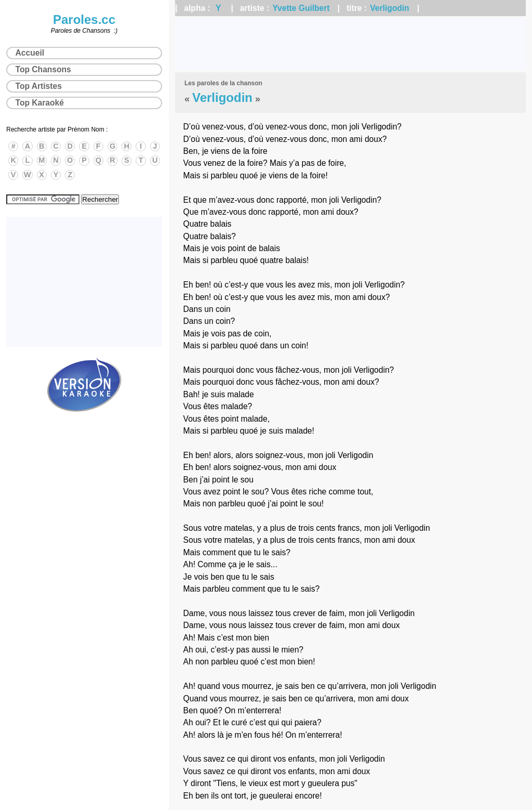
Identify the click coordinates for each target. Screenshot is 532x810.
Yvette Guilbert (301, 8)
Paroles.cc (84, 19)
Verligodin (389, 8)
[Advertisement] (350, 44)
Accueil (30, 53)
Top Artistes (39, 86)
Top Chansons (43, 69)
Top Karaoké (40, 103)
